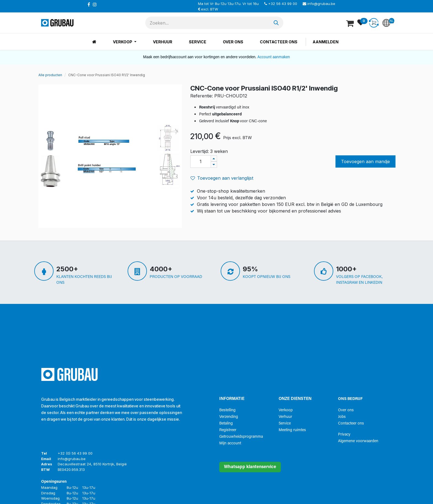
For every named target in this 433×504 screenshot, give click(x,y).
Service (285, 424)
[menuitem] (94, 42)
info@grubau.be (321, 4)
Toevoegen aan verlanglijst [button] (222, 178)
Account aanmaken (274, 57)
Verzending (229, 417)
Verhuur (285, 417)
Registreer (228, 430)
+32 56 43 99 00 (283, 4)
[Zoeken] (276, 23)
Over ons (346, 410)
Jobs (342, 417)
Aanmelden (326, 42)
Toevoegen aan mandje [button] (365, 161)
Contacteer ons (351, 424)
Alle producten (50, 75)
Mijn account (230, 443)
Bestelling (227, 410)
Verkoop (286, 410)
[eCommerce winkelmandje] (350, 23)
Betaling (226, 424)
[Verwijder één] (214, 165)
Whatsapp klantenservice (250, 467)
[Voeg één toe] (214, 159)
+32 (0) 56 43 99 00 (75, 453)
